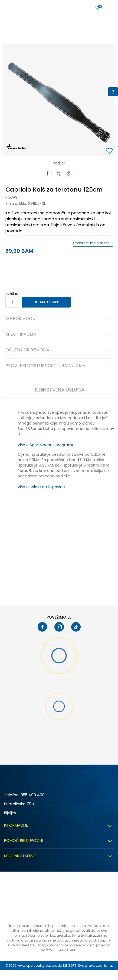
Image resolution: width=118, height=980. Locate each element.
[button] (110, 151)
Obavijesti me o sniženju (93, 243)
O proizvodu (59, 319)
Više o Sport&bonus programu (46, 445)
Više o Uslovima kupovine (41, 487)
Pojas (11, 197)
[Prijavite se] (98, 8)
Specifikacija (59, 335)
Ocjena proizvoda (59, 350)
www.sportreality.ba (34, 966)
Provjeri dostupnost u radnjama (59, 366)
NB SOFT (70, 966)
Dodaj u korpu (46, 302)
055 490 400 (33, 795)
